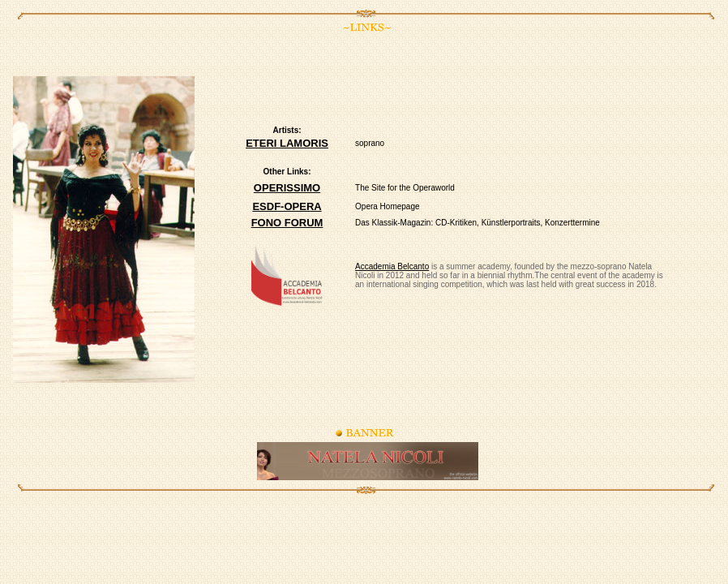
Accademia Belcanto (392, 266)
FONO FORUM (287, 223)
